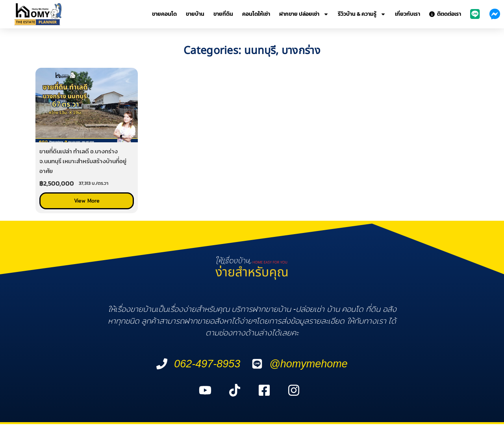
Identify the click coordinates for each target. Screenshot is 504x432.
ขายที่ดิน (223, 14)
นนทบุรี (260, 51)
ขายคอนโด (164, 14)
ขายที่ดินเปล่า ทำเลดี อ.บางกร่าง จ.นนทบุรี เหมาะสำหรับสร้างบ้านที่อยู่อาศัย (83, 161)
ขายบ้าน (195, 14)
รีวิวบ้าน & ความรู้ (362, 14)
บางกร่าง (301, 51)
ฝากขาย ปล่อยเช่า (304, 14)
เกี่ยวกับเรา (408, 14)
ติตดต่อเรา (445, 14)
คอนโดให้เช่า (256, 14)
